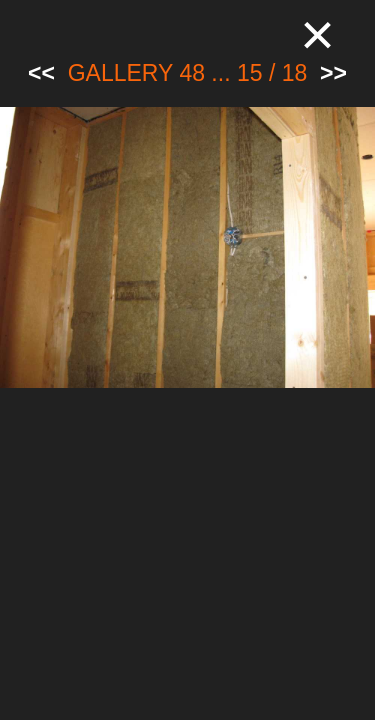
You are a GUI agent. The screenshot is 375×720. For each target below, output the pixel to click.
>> (333, 73)
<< (41, 73)
